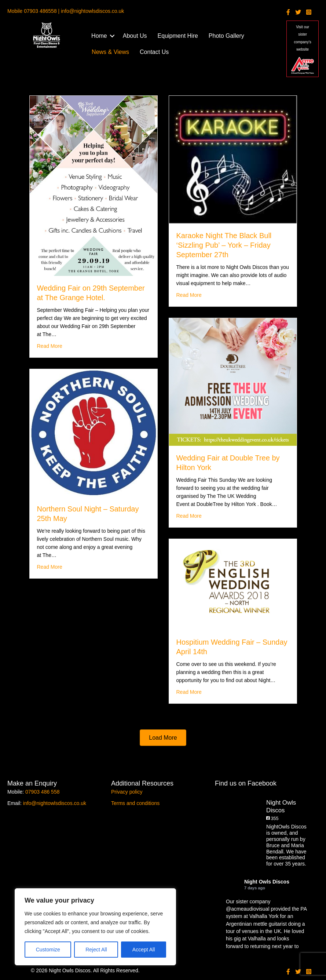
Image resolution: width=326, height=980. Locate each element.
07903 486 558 (42, 792)
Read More (50, 345)
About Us (135, 36)
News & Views (110, 52)
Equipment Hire (178, 36)
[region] (95, 927)
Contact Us (154, 52)
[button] (112, 36)
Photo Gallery (226, 36)
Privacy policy (127, 792)
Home (99, 36)
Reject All (96, 950)
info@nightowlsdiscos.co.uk (55, 803)
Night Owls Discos (267, 882)
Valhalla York (264, 916)
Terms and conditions (135, 803)
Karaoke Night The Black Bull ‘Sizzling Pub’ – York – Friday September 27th (224, 245)
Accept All (144, 950)
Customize (48, 950)
